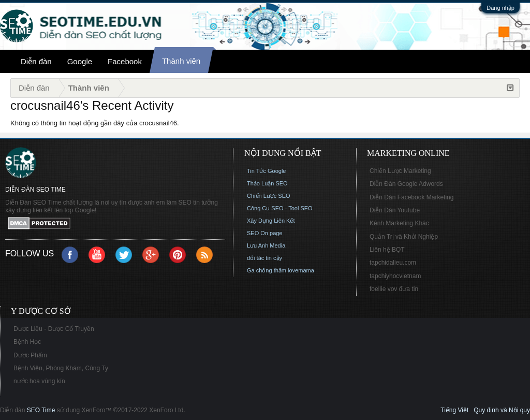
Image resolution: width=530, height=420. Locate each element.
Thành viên (181, 61)
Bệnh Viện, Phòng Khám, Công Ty (61, 368)
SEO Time (41, 410)
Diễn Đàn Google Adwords (406, 184)
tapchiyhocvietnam (395, 276)
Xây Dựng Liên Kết (271, 221)
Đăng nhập (500, 8)
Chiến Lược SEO (269, 196)
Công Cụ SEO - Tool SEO (280, 208)
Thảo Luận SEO (267, 183)
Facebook (125, 61)
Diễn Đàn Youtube (395, 210)
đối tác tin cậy (264, 258)
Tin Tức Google (266, 171)
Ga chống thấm (267, 270)
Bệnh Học (27, 342)
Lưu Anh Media (266, 245)
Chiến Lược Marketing (400, 171)
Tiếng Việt (454, 410)
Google (80, 61)
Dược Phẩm (30, 355)
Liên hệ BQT (387, 250)
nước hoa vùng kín (39, 381)
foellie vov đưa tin (394, 289)
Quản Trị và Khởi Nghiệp (404, 237)
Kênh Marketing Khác (399, 223)
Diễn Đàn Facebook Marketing (411, 197)
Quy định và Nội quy (502, 410)
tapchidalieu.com (393, 263)
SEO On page (265, 233)
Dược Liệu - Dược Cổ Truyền (54, 329)
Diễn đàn (36, 61)
